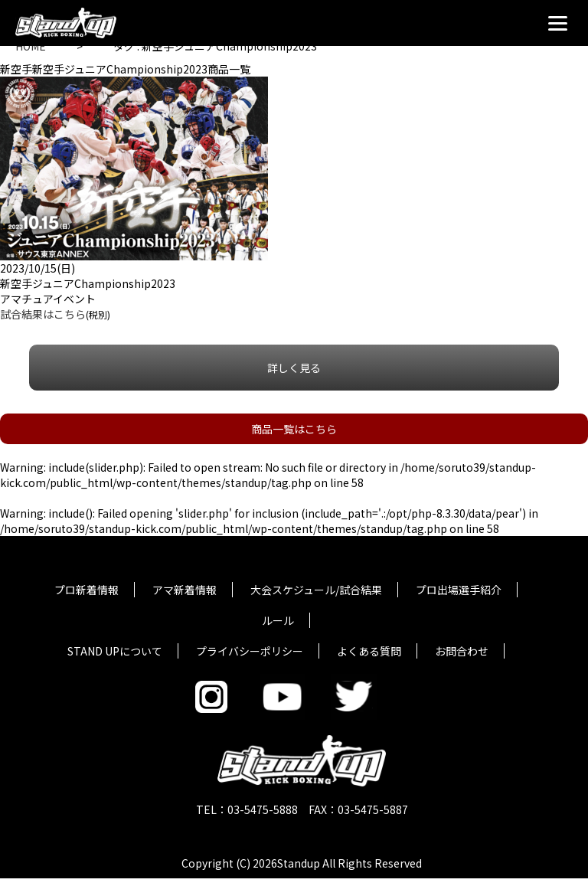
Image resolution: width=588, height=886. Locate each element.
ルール (278, 620)
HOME (31, 46)
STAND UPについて (115, 651)
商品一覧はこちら (294, 429)
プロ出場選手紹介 (459, 590)
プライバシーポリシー (250, 651)
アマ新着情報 (185, 590)
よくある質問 (369, 651)
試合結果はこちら (43, 314)
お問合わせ (462, 651)
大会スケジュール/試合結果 (316, 590)
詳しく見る (294, 368)
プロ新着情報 (87, 590)
